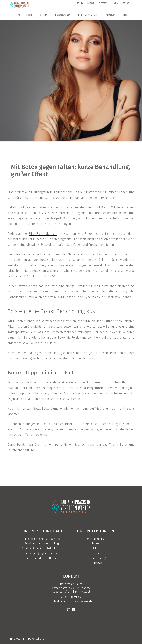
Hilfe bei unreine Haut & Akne (42, 539)
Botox (17, 254)
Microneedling (96, 539)
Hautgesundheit (64, 15)
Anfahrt (103, 3)
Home (18, 15)
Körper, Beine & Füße (89, 15)
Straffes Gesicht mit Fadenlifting (41, 548)
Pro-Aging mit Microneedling (41, 544)
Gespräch (80, 445)
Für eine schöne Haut (41, 531)
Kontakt (91, 3)
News (126, 15)
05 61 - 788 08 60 (121, 3)
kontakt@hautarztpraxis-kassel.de (71, 601)
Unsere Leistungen (96, 531)
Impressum (17, 639)
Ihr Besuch (112, 15)
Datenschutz (36, 639)
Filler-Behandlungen (43, 234)
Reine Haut (96, 553)
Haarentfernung (96, 558)
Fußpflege (96, 563)
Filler (96, 548)
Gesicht (45, 15)
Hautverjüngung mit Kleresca (41, 553)
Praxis (31, 15)
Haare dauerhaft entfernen (41, 558)
